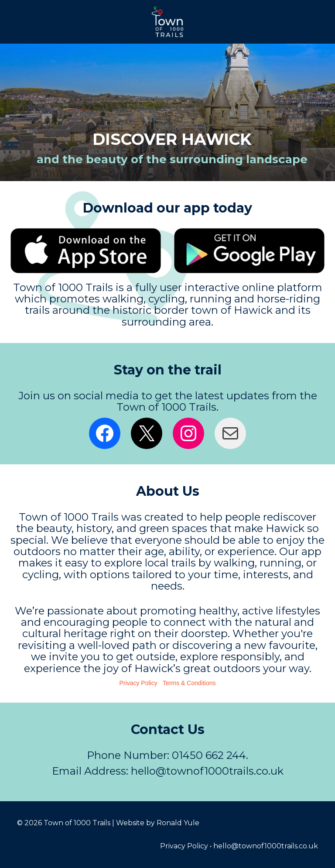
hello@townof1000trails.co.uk (266, 846)
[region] (167, 112)
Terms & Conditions (189, 683)
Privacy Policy (138, 683)
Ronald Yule (178, 823)
